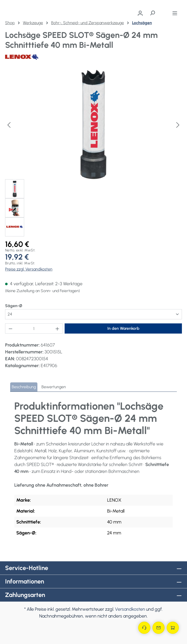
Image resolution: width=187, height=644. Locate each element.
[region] (93, 153)
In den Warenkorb (123, 328)
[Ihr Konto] (140, 13)
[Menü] (175, 13)
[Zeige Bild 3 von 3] (103, 175)
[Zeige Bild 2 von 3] (93, 175)
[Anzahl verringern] (10, 328)
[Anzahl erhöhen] (57, 328)
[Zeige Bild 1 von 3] (84, 175)
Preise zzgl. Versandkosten (29, 269)
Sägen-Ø (14, 305)
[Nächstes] (178, 124)
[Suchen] (152, 13)
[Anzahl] (34, 328)
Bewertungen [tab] (54, 387)
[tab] (24, 387)
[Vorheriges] (9, 124)
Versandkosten (130, 609)
